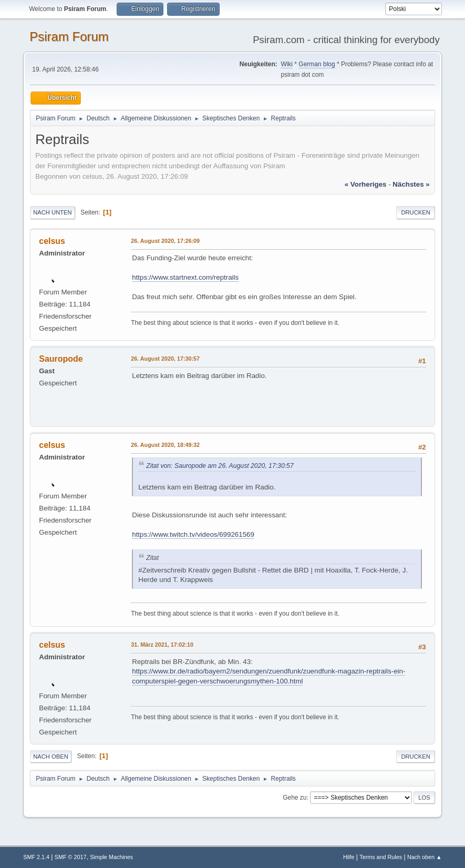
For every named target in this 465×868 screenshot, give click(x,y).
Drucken (415, 212)
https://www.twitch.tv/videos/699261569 (193, 534)
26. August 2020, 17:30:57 (165, 359)
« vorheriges (366, 184)
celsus (52, 241)
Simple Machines (111, 857)
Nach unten (52, 212)
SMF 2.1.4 (36, 857)
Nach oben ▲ (425, 857)
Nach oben (51, 757)
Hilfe (349, 857)
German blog (317, 64)
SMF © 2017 (71, 857)
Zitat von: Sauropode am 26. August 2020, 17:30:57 (220, 466)
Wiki (287, 64)
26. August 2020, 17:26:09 (165, 241)
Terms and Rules (381, 857)
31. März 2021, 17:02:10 (162, 645)
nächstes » (411, 184)
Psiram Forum (69, 37)
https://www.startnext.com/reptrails (185, 277)
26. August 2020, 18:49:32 (165, 445)
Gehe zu (294, 798)
